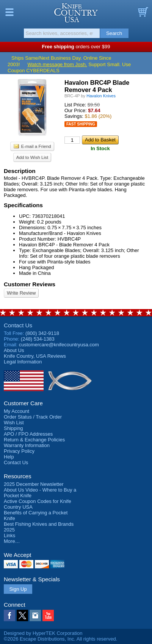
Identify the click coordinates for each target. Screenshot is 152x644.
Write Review (21, 293)
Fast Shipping (81, 124)
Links (9, 535)
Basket (143, 12)
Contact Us (18, 325)
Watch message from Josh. (57, 64)
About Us (14, 350)
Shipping (13, 428)
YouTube (48, 615)
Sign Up (18, 589)
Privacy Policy (19, 451)
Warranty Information (27, 445)
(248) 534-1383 (38, 339)
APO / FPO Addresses (28, 434)
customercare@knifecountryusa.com (59, 345)
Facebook (9, 615)
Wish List (14, 423)
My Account (16, 411)
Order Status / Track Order (33, 417)
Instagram (35, 615)
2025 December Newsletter (34, 484)
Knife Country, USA (76, 13)
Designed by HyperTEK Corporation (43, 633)
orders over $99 (76, 47)
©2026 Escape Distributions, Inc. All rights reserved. (60, 639)
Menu (9, 12)
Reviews (35, 356)
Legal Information (23, 362)
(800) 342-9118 (42, 333)
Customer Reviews (30, 284)
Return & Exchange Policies (34, 440)
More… (12, 541)
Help (9, 457)
